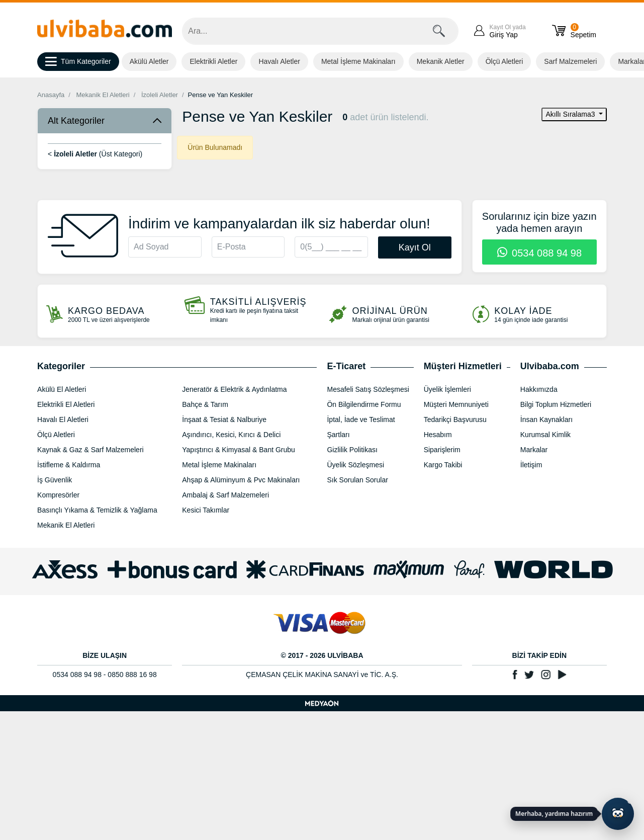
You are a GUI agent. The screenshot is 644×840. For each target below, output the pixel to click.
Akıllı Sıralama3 (571, 114)
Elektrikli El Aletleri (66, 404)
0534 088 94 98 (540, 253)
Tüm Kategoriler (78, 62)
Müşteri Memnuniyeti (456, 404)
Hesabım (438, 435)
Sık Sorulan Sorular (357, 480)
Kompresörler (58, 495)
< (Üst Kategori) (95, 154)
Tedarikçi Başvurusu (455, 419)
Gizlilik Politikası (352, 450)
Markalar (534, 450)
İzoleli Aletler (160, 95)
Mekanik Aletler (441, 61)
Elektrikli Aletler (213, 61)
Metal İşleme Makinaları (358, 61)
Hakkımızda (539, 389)
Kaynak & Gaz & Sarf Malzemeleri (90, 450)
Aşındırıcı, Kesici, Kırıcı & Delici (231, 435)
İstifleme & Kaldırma (69, 465)
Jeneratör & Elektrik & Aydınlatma (234, 389)
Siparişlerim (442, 450)
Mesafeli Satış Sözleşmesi (368, 389)
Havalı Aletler (279, 61)
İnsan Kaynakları (546, 419)
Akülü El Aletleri (62, 389)
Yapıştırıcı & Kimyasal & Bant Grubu (239, 450)
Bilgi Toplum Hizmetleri (556, 404)
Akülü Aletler (149, 61)
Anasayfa (51, 95)
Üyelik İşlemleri (447, 389)
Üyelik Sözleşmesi (355, 465)
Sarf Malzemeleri (570, 61)
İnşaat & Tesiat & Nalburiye (224, 419)
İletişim (531, 465)
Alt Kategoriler (76, 121)
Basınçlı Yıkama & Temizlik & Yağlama (97, 510)
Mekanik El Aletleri (103, 95)
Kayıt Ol (415, 247)
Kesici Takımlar (206, 510)
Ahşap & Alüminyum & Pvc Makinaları (241, 480)
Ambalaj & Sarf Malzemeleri (225, 495)
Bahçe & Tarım (205, 404)
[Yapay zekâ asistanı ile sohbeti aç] (618, 814)
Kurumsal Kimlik (545, 435)
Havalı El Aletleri (63, 419)
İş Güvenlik (55, 480)
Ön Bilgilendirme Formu (364, 404)
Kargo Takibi (443, 465)
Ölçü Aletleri (504, 61)
